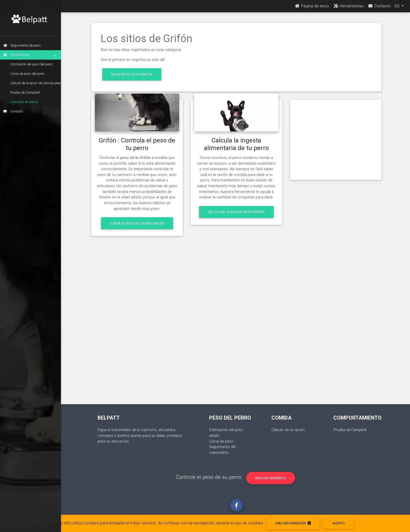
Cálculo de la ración (288, 430)
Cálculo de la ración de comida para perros (37, 84)
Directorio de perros (26, 102)
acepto (339, 523)
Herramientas (31, 55)
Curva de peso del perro (29, 74)
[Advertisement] (336, 138)
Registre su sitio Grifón (132, 74)
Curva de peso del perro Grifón (137, 223)
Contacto (15, 111)
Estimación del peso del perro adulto (33, 66)
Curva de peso (221, 441)
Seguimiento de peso (24, 45)
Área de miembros (271, 478)
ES (398, 8)
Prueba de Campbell (27, 92)
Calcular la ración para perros (236, 212)
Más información (293, 523)
